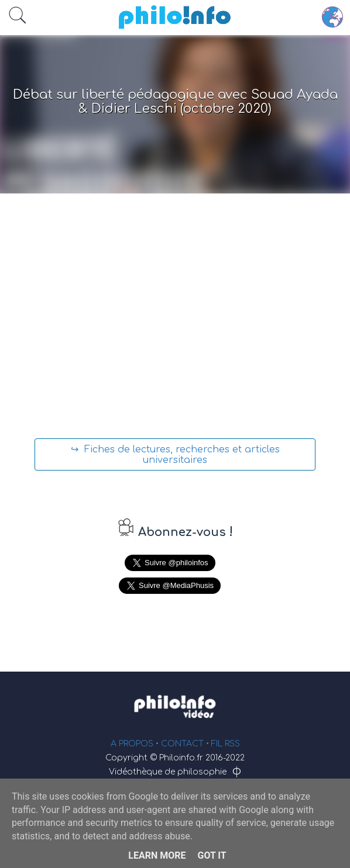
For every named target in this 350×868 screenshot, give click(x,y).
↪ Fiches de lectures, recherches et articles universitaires (175, 455)
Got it (212, 855)
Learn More (157, 855)
